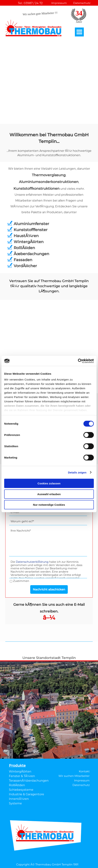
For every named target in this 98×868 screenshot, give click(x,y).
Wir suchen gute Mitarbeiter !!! (40, 14)
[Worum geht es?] (48, 521)
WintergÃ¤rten (20, 772)
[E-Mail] (48, 512)
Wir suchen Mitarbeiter (74, 776)
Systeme (15, 803)
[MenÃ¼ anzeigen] (79, 32)
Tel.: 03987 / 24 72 (30, 3)
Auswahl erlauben (49, 494)
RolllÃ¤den (17, 785)
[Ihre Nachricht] (48, 542)
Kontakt (84, 771)
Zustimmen (21, 581)
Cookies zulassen (49, 483)
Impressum (59, 3)
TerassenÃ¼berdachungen (29, 781)
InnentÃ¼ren (19, 799)
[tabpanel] (49, 145)
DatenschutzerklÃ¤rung (32, 562)
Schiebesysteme (21, 790)
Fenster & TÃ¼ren (22, 776)
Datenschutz (82, 3)
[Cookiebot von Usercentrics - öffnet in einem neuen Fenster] (78, 361)
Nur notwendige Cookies (49, 505)
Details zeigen (77, 472)
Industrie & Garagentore (27, 794)
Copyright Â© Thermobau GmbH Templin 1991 (47, 865)
